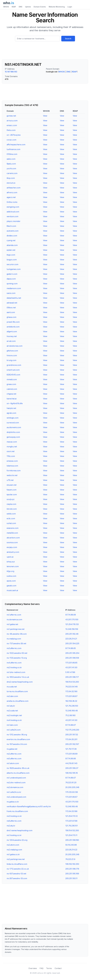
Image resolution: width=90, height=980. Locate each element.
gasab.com (11, 586)
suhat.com (11, 523)
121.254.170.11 (71, 835)
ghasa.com (11, 317)
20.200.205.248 (72, 787)
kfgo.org (10, 571)
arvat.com (11, 341)
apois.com (11, 581)
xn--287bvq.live (14, 135)
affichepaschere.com (16, 145)
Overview (33, 968)
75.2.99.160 (70, 715)
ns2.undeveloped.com (16, 797)
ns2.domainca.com (15, 787)
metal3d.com (12, 533)
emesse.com (12, 461)
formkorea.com (14, 471)
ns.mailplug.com (14, 639)
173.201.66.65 (71, 663)
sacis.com (11, 293)
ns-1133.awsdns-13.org (17, 658)
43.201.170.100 (72, 620)
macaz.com (12, 442)
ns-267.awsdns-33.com (17, 878)
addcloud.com (13, 212)
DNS (21, 7)
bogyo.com (12, 260)
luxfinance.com (13, 149)
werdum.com (12, 216)
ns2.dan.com (12, 696)
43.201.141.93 (71, 667)
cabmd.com (12, 389)
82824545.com (13, 375)
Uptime (28, 7)
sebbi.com (11, 514)
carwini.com (12, 173)
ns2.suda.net (12, 711)
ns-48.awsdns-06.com (17, 634)
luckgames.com (14, 269)
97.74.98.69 (71, 615)
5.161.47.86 (70, 672)
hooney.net (12, 336)
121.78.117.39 (71, 749)
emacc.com (12, 125)
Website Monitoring (57, 7)
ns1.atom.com (13, 763)
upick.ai (10, 557)
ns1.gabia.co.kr (13, 854)
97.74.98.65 (71, 648)
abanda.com (12, 245)
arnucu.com (12, 121)
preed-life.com (13, 322)
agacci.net (11, 197)
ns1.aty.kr (11, 706)
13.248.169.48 (72, 711)
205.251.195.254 (72, 653)
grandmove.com (14, 365)
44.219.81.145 (71, 763)
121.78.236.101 (72, 826)
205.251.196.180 (72, 840)
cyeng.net (11, 240)
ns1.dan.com (12, 725)
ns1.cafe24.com (14, 730)
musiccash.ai (12, 590)
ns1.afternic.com (14, 615)
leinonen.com (13, 566)
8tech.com (11, 226)
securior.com (12, 264)
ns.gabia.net (12, 749)
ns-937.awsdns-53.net (16, 874)
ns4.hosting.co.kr (14, 720)
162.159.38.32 (71, 701)
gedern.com (12, 274)
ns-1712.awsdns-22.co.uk (18, 869)
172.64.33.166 (71, 811)
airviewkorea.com (15, 346)
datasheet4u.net (14, 298)
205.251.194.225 (72, 643)
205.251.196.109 (72, 658)
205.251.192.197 (72, 744)
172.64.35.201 (71, 739)
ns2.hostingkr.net (14, 715)
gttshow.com (12, 351)
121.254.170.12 (71, 816)
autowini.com (13, 231)
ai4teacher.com (14, 188)
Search (68, 39)
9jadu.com (11, 164)
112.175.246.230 (72, 730)
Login (70, 7)
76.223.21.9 (70, 859)
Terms (49, 968)
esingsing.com (13, 207)
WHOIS (6, 7)
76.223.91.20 (71, 783)
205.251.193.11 (71, 878)
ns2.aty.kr (11, 826)
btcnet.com (12, 509)
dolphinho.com (13, 432)
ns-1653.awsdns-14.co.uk (18, 677)
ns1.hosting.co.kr (14, 835)
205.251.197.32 (72, 735)
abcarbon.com (13, 538)
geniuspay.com (13, 437)
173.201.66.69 (71, 754)
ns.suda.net (12, 687)
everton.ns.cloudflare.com (18, 739)
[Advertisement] (45, 51)
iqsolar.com (12, 495)
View (45, 116)
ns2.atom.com (13, 845)
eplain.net (11, 250)
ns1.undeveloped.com (16, 778)
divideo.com (12, 236)
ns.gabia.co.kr (13, 802)
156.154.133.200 (72, 682)
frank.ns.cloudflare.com (17, 811)
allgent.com (12, 331)
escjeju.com (12, 547)
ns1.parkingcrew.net (16, 629)
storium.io (11, 183)
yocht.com (11, 168)
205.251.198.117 (72, 677)
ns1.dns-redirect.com (16, 672)
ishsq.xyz (11, 562)
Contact (58, 968)
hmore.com (12, 355)
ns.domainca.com (14, 620)
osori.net (11, 451)
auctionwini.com (14, 427)
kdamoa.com (12, 466)
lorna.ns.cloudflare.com (17, 691)
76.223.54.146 (71, 687)
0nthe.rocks (12, 202)
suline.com (11, 576)
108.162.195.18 (72, 773)
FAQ (41, 968)
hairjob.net (11, 408)
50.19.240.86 (71, 845)
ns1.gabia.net (12, 624)
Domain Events (40, 7)
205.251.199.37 (72, 768)
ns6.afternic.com (14, 821)
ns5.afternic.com (14, 759)
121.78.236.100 (72, 706)
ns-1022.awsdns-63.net (17, 653)
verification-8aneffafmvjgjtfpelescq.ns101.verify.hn (29, 806)
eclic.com (11, 518)
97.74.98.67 (71, 725)
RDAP (14, 7)
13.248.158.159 (72, 629)
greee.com (11, 384)
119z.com (11, 456)
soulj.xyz (11, 499)
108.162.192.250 (72, 864)
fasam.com (12, 490)
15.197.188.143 (11, 72)
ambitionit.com (13, 327)
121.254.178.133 (72, 624)
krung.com (11, 360)
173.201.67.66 (71, 821)
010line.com (12, 154)
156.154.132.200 (72, 830)
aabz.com (11, 159)
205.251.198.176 (72, 869)
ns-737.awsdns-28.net (16, 643)
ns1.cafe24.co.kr (14, 792)
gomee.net (11, 116)
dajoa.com (11, 279)
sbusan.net (12, 485)
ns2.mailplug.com (14, 850)
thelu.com (11, 130)
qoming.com (12, 284)
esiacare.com (13, 528)
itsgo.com (11, 255)
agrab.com (11, 413)
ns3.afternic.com (14, 648)
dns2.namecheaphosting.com (20, 682)
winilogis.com (13, 418)
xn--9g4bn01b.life (15, 403)
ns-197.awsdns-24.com (17, 744)
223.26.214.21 (71, 639)
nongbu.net (12, 447)
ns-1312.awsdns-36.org (17, 735)
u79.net (10, 480)
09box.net (11, 308)
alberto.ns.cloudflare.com (18, 773)
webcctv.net (12, 475)
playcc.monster (14, 221)
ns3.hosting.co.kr (14, 816)
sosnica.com (12, 542)
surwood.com (13, 423)
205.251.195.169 (72, 874)
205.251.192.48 (72, 634)
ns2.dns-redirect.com (16, 783)
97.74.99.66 (71, 759)
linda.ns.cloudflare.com (17, 864)
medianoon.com (14, 288)
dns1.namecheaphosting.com (20, 830)
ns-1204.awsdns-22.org (17, 840)
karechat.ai (12, 399)
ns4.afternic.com (14, 663)
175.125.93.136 (72, 792)
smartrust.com (13, 370)
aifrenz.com (12, 192)
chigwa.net (11, 394)
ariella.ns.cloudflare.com (18, 701)
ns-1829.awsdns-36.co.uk (18, 768)
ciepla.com (11, 504)
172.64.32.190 (71, 691)
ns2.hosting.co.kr (14, 667)
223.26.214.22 (71, 850)
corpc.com (11, 140)
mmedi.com (12, 379)
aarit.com (11, 312)
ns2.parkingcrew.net (16, 859)
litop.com (11, 178)
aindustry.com (13, 552)
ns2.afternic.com (14, 754)
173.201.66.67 (71, 696)
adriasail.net (12, 303)
